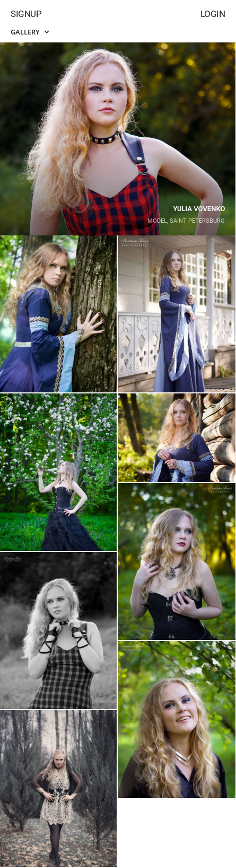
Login (213, 14)
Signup (26, 14)
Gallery (30, 32)
